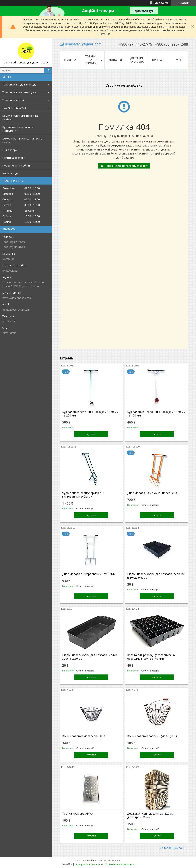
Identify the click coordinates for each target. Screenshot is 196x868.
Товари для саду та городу (19, 84)
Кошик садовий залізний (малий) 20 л (152, 736)
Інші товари (10, 150)
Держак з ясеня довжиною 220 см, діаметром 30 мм (151, 815)
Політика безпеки (14, 158)
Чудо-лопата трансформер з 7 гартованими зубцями (83, 495)
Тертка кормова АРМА (78, 814)
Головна (70, 60)
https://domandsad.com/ (17, 298)
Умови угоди (10, 173)
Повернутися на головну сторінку (126, 166)
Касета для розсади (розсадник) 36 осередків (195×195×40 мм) (151, 657)
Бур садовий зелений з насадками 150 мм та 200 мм (90, 414)
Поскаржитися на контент (89, 864)
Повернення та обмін (16, 166)
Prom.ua (117, 861)
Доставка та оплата (137, 60)
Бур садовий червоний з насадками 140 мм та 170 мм (156, 414)
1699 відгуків (161, 3)
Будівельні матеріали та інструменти (18, 129)
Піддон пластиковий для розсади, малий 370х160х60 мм (90, 657)
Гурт (178, 60)
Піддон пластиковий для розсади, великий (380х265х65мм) (156, 576)
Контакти (115, 60)
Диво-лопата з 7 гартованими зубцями (89, 574)
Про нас (158, 60)
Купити (91, 434)
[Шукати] (48, 70)
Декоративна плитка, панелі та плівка (22, 140)
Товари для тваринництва (19, 92)
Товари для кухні (13, 100)
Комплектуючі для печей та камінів (20, 117)
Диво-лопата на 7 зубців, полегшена (152, 493)
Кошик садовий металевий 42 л (84, 736)
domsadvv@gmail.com (16, 310)
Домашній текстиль (15, 108)
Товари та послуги (90, 60)
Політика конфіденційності (120, 864)
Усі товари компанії (172, 848)
